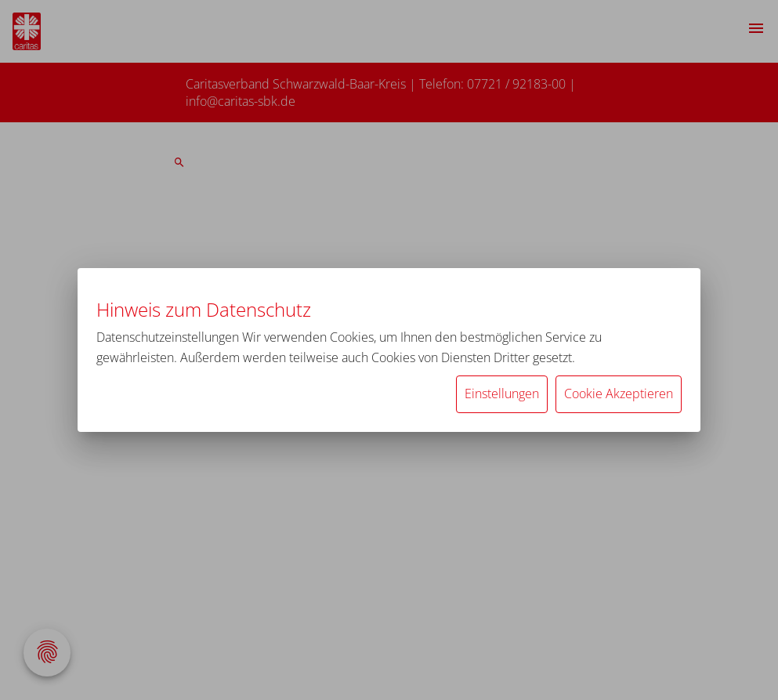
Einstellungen (502, 394)
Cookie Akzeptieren (619, 394)
